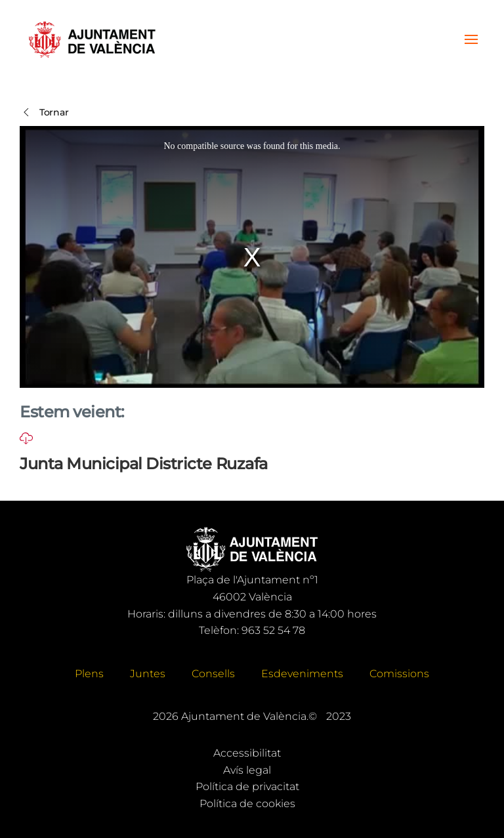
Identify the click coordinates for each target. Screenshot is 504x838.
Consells (213, 674)
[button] (471, 39)
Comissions (399, 674)
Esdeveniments (302, 674)
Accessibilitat (247, 753)
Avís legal (247, 770)
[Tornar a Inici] (92, 39)
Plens (89, 674)
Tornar (44, 112)
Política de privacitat (247, 786)
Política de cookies (247, 804)
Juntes (148, 674)
